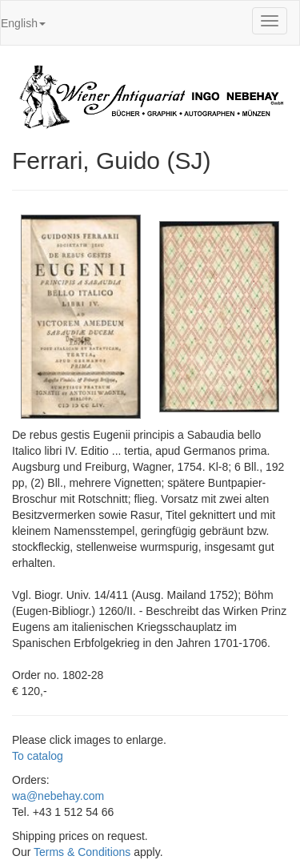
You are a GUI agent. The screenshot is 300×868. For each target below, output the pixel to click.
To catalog (38, 756)
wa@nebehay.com (58, 796)
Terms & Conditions (82, 852)
